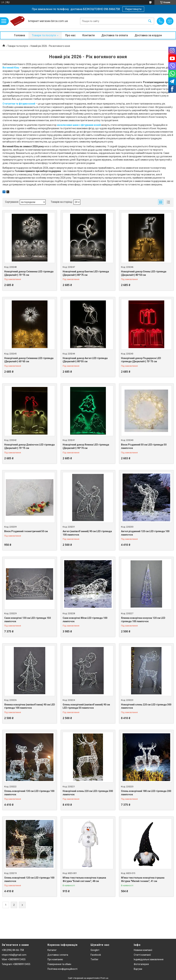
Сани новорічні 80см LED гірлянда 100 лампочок (85, 620)
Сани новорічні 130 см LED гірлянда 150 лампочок (27, 620)
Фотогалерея (141, 964)
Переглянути (133, 9)
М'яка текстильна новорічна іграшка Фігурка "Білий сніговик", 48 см (84, 879)
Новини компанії (143, 950)
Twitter (94, 959)
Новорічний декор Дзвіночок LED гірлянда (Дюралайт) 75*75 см (29, 446)
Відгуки (138, 969)
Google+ (95, 950)
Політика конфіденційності (62, 969)
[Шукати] (150, 21)
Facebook (96, 955)
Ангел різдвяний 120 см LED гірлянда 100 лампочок (145, 533)
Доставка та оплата (115, 35)
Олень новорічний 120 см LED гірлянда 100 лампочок (29, 879)
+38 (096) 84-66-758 (13, 950)
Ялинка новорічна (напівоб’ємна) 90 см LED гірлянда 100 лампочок (30, 706)
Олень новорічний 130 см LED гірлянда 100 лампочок (29, 793)
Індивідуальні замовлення (149, 959)
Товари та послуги (44, 35)
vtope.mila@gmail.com (14, 955)
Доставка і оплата (58, 955)
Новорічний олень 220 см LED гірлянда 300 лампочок (146, 706)
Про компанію (55, 959)
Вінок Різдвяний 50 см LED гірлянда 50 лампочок (144, 446)
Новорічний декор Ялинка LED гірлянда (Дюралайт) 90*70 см (86, 446)
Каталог (52, 950)
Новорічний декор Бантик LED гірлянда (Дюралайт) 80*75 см (86, 273)
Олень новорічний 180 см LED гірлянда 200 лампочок (146, 793)
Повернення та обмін (59, 964)
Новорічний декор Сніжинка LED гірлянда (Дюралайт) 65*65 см (29, 360)
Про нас (70, 35)
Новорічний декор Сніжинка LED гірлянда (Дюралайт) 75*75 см (29, 273)
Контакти (89, 35)
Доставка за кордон (148, 35)
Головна (20, 35)
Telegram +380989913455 (16, 964)
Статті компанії (142, 955)
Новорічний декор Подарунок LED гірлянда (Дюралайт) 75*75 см (141, 360)
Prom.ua (104, 978)
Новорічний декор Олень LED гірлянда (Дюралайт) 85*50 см (144, 273)
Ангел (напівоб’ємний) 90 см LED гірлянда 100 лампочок (87, 533)
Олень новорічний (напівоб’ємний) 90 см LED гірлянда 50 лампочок (86, 706)
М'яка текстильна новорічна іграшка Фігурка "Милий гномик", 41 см (143, 879)
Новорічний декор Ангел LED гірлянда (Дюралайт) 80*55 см (85, 360)
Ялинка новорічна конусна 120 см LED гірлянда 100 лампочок (143, 620)
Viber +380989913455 (14, 959)
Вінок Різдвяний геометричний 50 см (26, 531)
